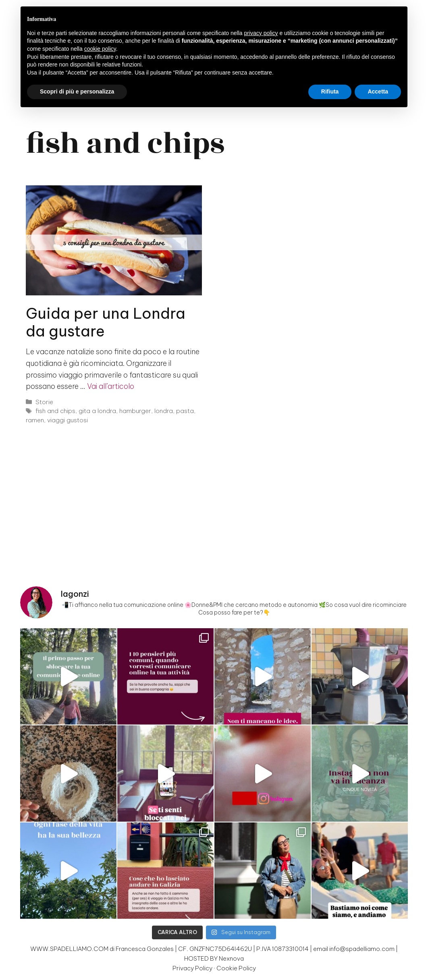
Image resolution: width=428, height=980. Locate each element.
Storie (44, 402)
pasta (185, 411)
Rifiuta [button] (330, 91)
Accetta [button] (378, 91)
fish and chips (55, 411)
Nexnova (231, 958)
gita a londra (97, 411)
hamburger (135, 411)
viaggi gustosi (68, 420)
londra (164, 411)
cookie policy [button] (100, 49)
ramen (35, 420)
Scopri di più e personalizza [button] (77, 91)
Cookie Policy (236, 968)
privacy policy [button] (261, 33)
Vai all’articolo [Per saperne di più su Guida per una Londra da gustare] (111, 386)
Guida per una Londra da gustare (106, 322)
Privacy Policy (192, 968)
